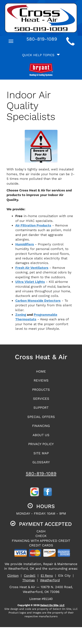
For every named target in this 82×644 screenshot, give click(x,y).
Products (41, 390)
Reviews (41, 380)
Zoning (21, 315)
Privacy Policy (41, 444)
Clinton (13, 576)
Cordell (30, 576)
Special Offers (41, 417)
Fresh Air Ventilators (32, 268)
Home (41, 371)
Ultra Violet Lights (30, 282)
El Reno (47, 576)
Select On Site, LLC (52, 605)
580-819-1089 (41, 474)
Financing (41, 426)
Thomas (29, 580)
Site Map (41, 453)
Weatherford (50, 580)
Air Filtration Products (33, 225)
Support (41, 408)
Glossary (41, 462)
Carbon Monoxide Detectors (38, 301)
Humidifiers (25, 244)
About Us (41, 435)
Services (41, 399)
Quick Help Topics (41, 55)
